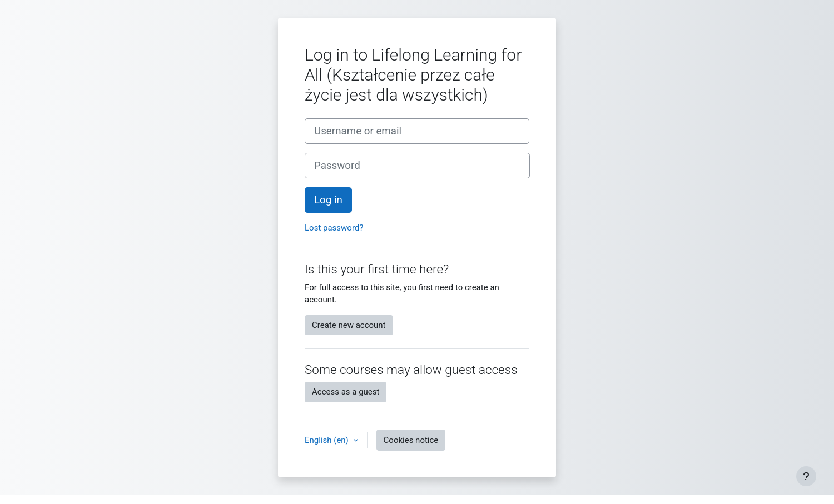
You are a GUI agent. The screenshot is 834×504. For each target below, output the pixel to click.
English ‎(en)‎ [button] (328, 440)
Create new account (349, 325)
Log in (328, 200)
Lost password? (334, 228)
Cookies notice (411, 440)
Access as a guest (346, 392)
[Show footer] (806, 476)
